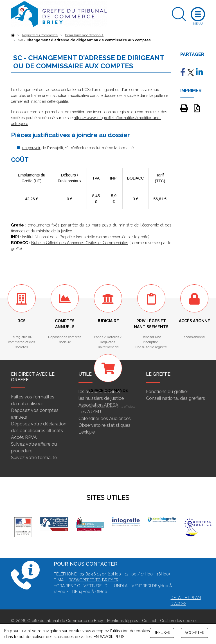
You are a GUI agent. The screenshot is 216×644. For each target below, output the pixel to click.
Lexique (87, 432)
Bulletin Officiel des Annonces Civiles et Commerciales (80, 243)
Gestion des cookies (179, 621)
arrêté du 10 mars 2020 (90, 225)
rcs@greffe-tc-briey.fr (94, 580)
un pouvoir (31, 148)
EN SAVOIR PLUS (109, 637)
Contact (149, 621)
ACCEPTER (194, 633)
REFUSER (162, 633)
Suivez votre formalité (34, 458)
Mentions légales (123, 621)
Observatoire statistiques (104, 425)
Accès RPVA (24, 437)
